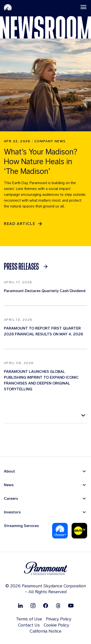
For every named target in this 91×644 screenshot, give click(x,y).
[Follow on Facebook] (46, 605)
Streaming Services (21, 526)
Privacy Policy (59, 619)
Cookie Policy (56, 625)
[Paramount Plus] (60, 531)
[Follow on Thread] (58, 605)
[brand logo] (46, 568)
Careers (11, 498)
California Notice (45, 631)
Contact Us (29, 625)
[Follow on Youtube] (71, 605)
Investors (12, 512)
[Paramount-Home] (8, 7)
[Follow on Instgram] (33, 605)
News (9, 485)
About (9, 471)
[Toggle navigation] (83, 7)
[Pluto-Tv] (79, 531)
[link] (27, 267)
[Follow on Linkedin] (20, 605)
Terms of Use (29, 619)
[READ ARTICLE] (23, 224)
